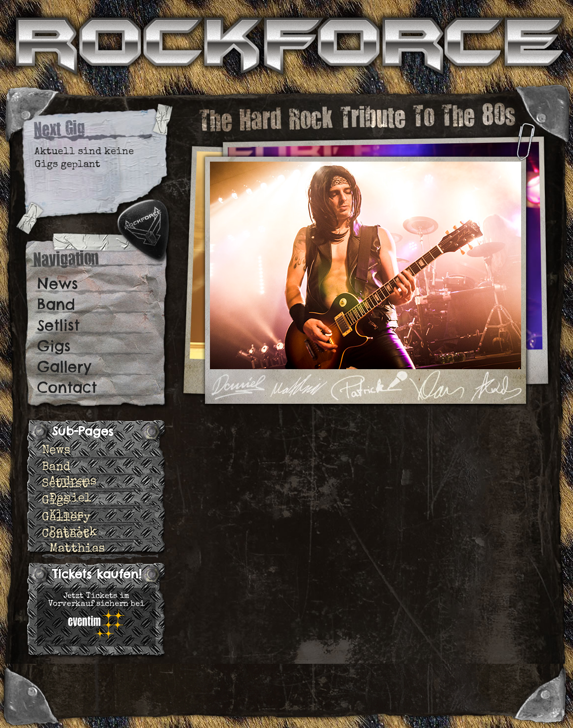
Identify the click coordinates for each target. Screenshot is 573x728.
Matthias (77, 549)
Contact (67, 387)
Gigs (54, 346)
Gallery (64, 367)
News (58, 284)
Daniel (70, 499)
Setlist (58, 325)
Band (56, 304)
